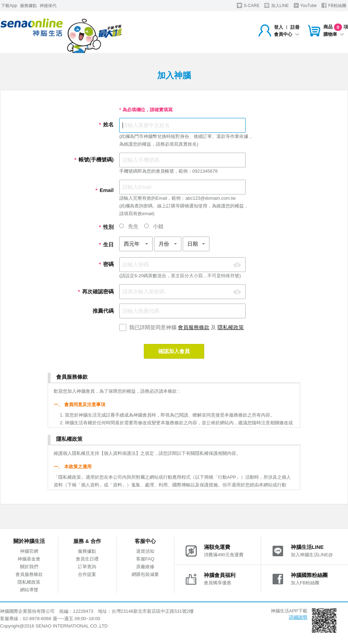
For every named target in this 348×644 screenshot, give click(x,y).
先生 (129, 226)
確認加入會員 (174, 351)
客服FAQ (145, 559)
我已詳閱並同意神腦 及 (187, 327)
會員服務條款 (194, 327)
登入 (279, 27)
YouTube (305, 5)
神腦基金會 (29, 559)
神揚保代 (48, 6)
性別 (106, 227)
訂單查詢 (87, 567)
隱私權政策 (231, 327)
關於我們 (29, 567)
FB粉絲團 (334, 5)
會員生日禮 (87, 559)
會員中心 (287, 34)
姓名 (106, 124)
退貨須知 (145, 551)
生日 (106, 244)
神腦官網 (29, 551)
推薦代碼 (103, 311)
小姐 (154, 226)
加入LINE (276, 5)
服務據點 (28, 6)
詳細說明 (298, 617)
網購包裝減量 (145, 574)
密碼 (106, 264)
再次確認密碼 (96, 291)
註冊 (295, 27)
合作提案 (87, 574)
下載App (9, 6)
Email (105, 190)
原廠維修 (145, 567)
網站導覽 (29, 590)
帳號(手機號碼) (94, 160)
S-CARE (248, 5)
